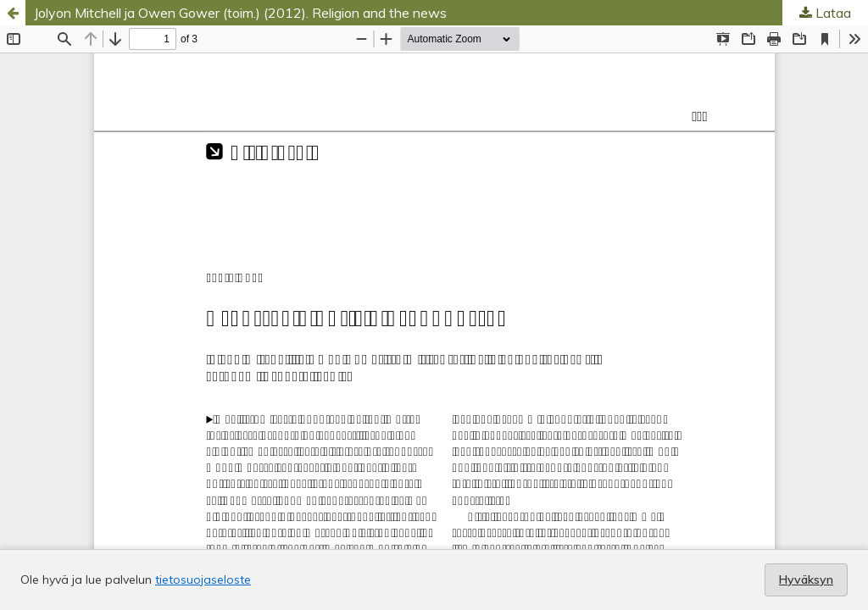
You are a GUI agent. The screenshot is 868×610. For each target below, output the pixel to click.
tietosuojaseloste (203, 579)
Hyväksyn (806, 579)
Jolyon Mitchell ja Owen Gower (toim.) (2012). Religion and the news (240, 13)
